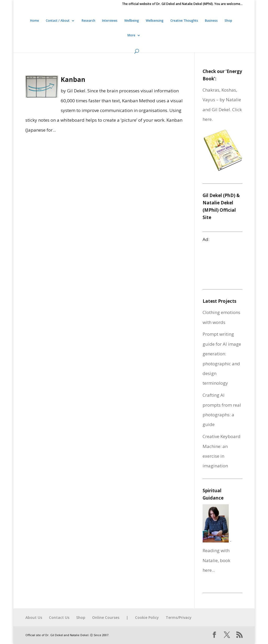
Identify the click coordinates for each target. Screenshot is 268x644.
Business (211, 21)
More (131, 35)
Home (35, 21)
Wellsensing (155, 21)
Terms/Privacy (179, 617)
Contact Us (59, 617)
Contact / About (58, 21)
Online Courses (106, 617)
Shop (228, 21)
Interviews (110, 21)
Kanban (73, 79)
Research (88, 21)
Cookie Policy (147, 617)
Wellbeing (132, 21)
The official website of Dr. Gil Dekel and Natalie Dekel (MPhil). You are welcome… (182, 4)
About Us (34, 617)
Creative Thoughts (184, 21)
